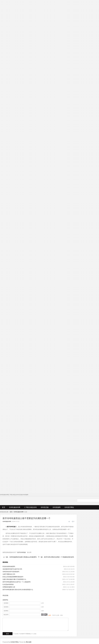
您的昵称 (6, 603)
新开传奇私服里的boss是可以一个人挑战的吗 (17, 582)
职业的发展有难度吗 (9, 566)
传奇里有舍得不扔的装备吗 (11, 572)
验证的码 (6, 615)
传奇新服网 (57, 507)
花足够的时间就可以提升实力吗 (12, 569)
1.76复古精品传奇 (30, 507)
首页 (4, 507)
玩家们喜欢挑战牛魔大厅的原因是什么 (14, 579)
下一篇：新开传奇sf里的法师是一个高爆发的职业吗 (56, 557)
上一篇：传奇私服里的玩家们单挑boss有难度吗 (20, 557)
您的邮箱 (6, 607)
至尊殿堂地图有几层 (9, 587)
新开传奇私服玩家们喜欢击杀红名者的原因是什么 (18, 590)
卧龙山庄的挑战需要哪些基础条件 (13, 577)
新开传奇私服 (21, 552)
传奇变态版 (45, 507)
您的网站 (6, 611)
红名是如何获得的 (8, 584)
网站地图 (29, 642)
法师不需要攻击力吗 (9, 574)
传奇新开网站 (69, 507)
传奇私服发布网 (15, 507)
